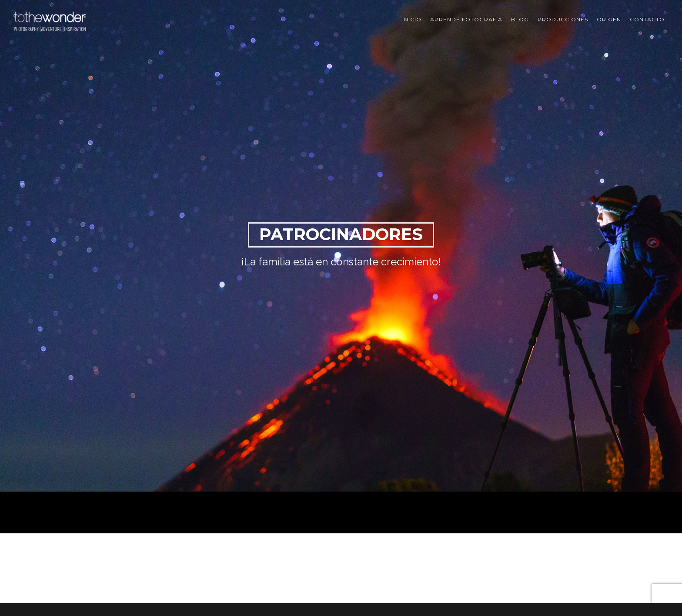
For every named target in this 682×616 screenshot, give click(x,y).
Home (547, 474)
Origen (609, 19)
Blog (520, 19)
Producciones (563, 19)
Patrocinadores (577, 474)
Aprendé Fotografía (466, 19)
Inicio (412, 19)
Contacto (647, 19)
